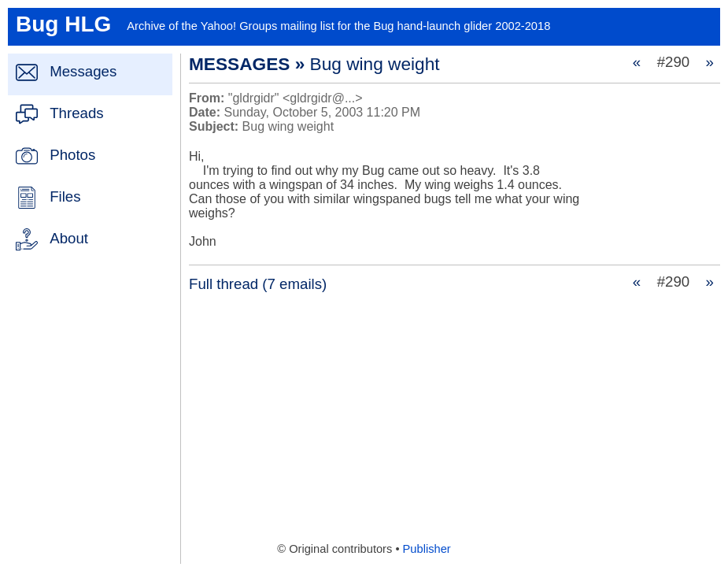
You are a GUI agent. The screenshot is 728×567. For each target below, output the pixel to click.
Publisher (427, 549)
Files (65, 196)
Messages (83, 71)
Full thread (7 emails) (258, 284)
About (69, 238)
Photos (72, 155)
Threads (76, 113)
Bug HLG (63, 24)
